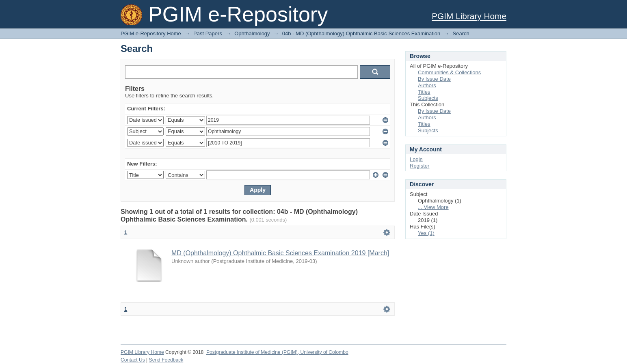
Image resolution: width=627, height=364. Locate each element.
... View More (433, 207)
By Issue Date (434, 79)
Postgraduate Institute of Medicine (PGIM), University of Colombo (277, 352)
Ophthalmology (252, 33)
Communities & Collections (449, 72)
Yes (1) (426, 233)
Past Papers (208, 33)
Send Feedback (166, 360)
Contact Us (133, 360)
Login (416, 159)
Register (419, 166)
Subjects (428, 98)
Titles (424, 92)
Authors (427, 85)
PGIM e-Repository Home (151, 33)
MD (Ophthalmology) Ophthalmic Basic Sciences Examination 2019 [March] (280, 253)
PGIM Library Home (469, 16)
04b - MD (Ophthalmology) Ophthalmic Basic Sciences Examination (361, 33)
